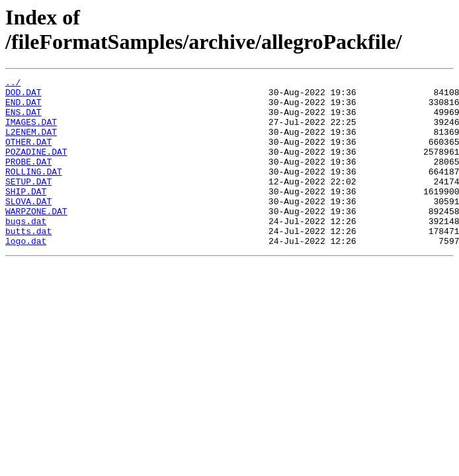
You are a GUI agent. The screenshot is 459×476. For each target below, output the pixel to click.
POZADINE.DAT (36, 167)
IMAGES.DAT (31, 132)
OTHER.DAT (28, 155)
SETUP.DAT (28, 203)
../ (13, 84)
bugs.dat (26, 251)
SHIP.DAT (26, 215)
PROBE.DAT (28, 179)
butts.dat (28, 262)
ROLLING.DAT (34, 191)
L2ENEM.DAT (31, 143)
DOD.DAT (23, 96)
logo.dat (26, 274)
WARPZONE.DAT (36, 239)
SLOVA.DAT (28, 227)
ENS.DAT (23, 120)
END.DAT (23, 108)
